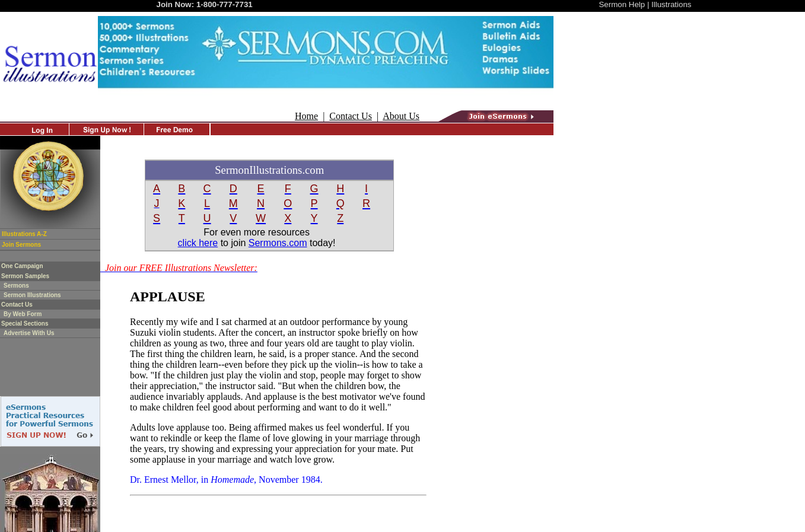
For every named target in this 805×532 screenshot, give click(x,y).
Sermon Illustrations (32, 295)
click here (198, 243)
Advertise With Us (29, 333)
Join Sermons (21, 245)
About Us (401, 116)
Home (306, 116)
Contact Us (351, 116)
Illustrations (671, 4)
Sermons (16, 286)
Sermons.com (278, 243)
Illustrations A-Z (24, 234)
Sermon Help (622, 4)
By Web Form (23, 314)
